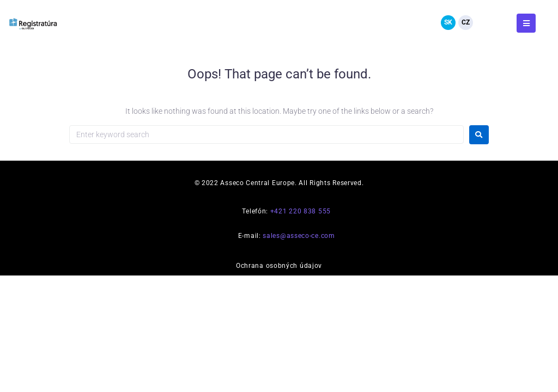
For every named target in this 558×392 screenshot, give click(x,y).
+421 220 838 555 (301, 211)
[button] (526, 23)
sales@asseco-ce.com (299, 236)
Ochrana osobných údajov (279, 266)
